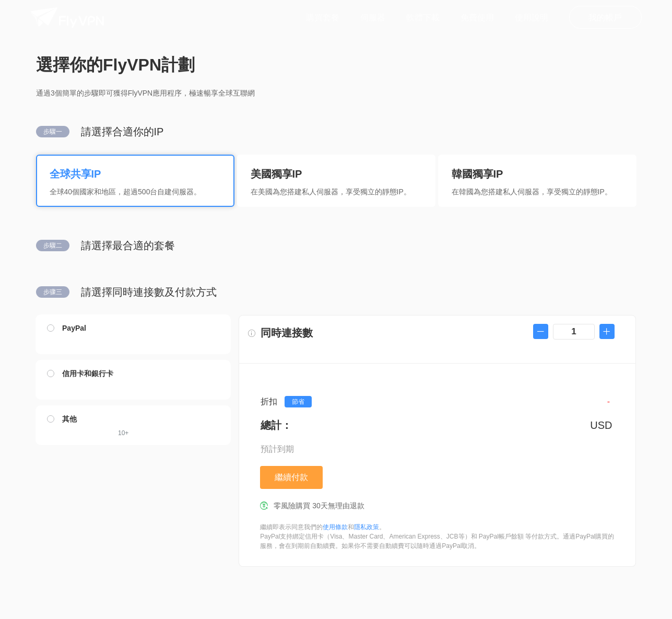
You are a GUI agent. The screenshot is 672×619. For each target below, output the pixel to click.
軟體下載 (423, 17)
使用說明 (532, 17)
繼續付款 (291, 477)
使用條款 (335, 527)
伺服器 (373, 17)
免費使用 (477, 17)
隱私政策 (367, 527)
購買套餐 (323, 17)
